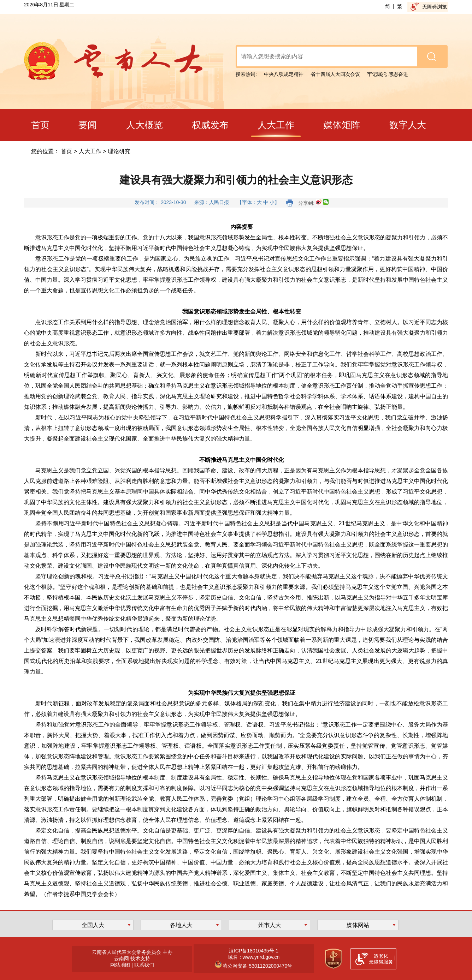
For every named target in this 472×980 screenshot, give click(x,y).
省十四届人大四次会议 (335, 74)
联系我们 (144, 965)
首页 (66, 151)
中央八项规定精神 (284, 74)
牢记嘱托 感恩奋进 (388, 74)
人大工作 (90, 151)
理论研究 (119, 151)
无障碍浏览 (435, 7)
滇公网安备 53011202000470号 (257, 966)
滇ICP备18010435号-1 (254, 951)
